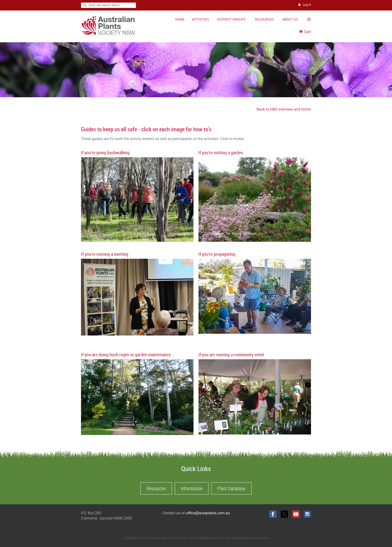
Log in (307, 5)
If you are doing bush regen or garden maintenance (126, 354)
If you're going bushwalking (105, 152)
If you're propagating (217, 254)
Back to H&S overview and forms (284, 109)
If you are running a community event (231, 354)
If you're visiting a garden (221, 152)
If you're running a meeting (105, 254)
